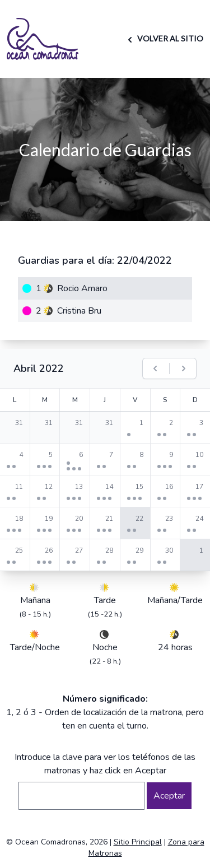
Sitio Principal (138, 842)
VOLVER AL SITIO (164, 38)
